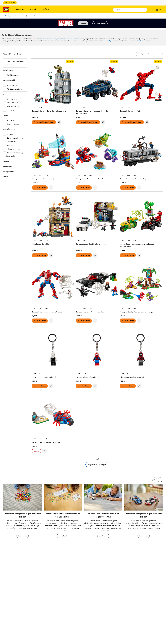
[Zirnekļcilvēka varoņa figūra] (141, 84)
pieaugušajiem (75, 39)
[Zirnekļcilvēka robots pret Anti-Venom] (53, 285)
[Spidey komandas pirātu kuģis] (53, 152)
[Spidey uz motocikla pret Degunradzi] (53, 415)
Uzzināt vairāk (100, 23)
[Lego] (6, 9)
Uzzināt (33, 9)
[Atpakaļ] (155, 480)
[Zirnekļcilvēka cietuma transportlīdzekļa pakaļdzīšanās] (97, 84)
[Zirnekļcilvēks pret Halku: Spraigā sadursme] (53, 84)
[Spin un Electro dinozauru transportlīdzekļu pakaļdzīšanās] (141, 217)
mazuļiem (41, 39)
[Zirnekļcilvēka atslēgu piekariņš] (97, 350)
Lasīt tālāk (23, 536)
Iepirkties (20, 9)
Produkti (83, 23)
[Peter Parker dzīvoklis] (53, 217)
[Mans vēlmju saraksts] (152, 10)
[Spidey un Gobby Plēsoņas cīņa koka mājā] (141, 285)
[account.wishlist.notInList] (59, 122)
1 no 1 (97, 459)
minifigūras (110, 41)
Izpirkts (36, 451)
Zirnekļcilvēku (142, 41)
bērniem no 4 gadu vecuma (56, 39)
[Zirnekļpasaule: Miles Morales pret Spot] (97, 217)
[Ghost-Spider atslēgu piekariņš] (53, 350)
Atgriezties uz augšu (97, 465)
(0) (158, 10)
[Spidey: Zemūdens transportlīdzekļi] (97, 152)
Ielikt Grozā (41, 187)
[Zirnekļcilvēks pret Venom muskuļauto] (97, 285)
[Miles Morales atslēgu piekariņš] (141, 350)
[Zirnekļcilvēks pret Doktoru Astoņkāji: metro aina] (141, 152)
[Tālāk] (160, 480)
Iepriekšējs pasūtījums (45, 122)
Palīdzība (46, 9)
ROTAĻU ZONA (10, 3)
